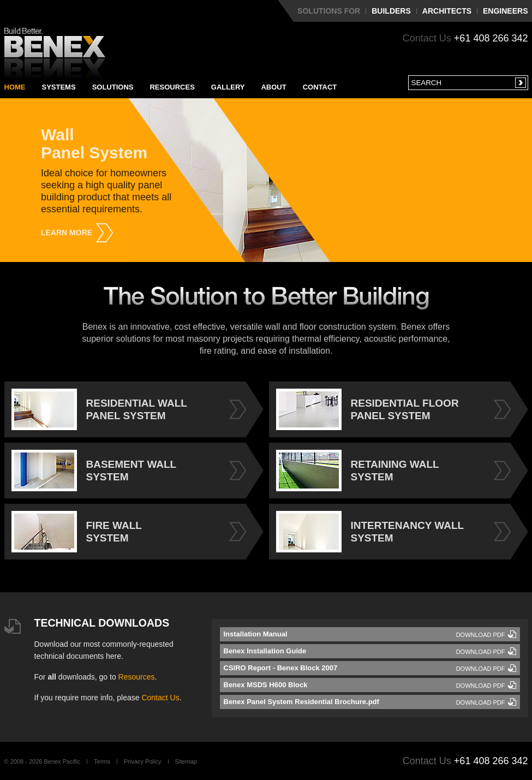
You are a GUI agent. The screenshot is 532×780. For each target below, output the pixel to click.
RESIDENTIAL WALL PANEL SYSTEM (99, 409)
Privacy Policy (142, 761)
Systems (59, 87)
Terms (102, 761)
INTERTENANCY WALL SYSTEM (370, 532)
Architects (447, 11)
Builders (391, 11)
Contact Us (160, 698)
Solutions (113, 87)
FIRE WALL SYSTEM (77, 532)
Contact (320, 87)
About (273, 87)
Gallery (228, 87)
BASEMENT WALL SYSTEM (94, 471)
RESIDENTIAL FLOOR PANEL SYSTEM (367, 409)
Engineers (505, 11)
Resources (172, 87)
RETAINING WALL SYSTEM (358, 471)
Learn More (67, 233)
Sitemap (186, 761)
